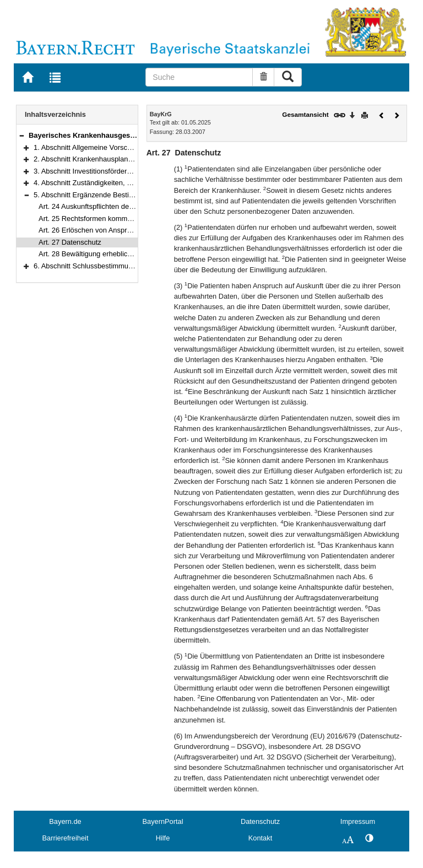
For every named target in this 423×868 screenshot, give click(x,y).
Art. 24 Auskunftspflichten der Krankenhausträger (116, 206)
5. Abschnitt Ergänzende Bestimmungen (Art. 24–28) (117, 195)
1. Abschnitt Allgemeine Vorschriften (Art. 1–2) (106, 147)
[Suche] (199, 77)
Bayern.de (65, 821)
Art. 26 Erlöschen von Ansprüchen (93, 230)
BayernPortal (163, 821)
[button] (21, 135)
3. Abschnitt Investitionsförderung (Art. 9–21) (104, 171)
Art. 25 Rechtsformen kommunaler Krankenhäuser (118, 219)
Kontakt (260, 838)
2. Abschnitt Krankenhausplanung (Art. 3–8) (103, 159)
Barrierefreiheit (66, 838)
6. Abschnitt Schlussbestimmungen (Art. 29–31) (109, 266)
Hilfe (163, 838)
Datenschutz (260, 821)
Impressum (358, 821)
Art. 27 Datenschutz (70, 242)
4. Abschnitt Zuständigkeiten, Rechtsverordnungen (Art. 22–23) (133, 183)
